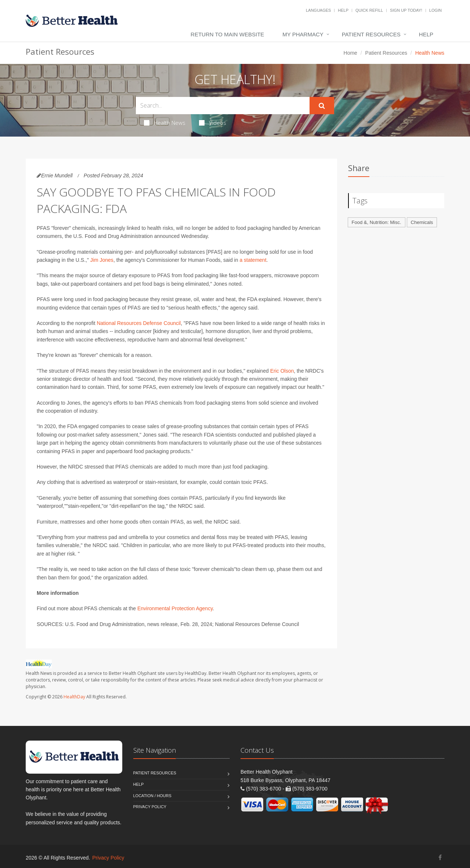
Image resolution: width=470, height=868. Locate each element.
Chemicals (422, 222)
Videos (213, 123)
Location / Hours (152, 796)
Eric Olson (282, 371)
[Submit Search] (322, 106)
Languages (318, 10)
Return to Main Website (227, 34)
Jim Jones (102, 260)
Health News (165, 123)
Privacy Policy (150, 807)
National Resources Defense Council (139, 323)
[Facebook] (440, 858)
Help (343, 10)
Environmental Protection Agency (175, 608)
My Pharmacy (303, 34)
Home (350, 53)
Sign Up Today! (406, 10)
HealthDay (74, 697)
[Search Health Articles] (223, 106)
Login (435, 10)
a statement (253, 260)
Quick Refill (369, 10)
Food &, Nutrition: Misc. (377, 222)
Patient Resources (371, 34)
